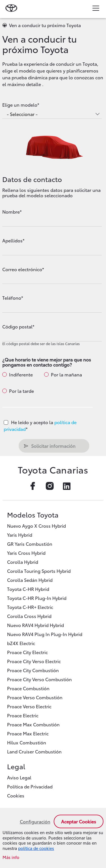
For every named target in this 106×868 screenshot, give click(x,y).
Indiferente (21, 374)
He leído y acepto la (40, 425)
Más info (11, 857)
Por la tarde (21, 391)
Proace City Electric (27, 652)
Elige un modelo (20, 105)
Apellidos (12, 240)
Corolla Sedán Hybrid (30, 580)
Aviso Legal (19, 777)
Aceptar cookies (79, 821)
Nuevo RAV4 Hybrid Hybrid (35, 625)
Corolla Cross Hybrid (29, 616)
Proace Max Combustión (33, 724)
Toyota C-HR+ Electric (30, 607)
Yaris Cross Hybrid (26, 553)
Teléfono (12, 298)
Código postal (17, 326)
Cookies (16, 795)
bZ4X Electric (21, 643)
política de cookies (36, 848)
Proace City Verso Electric (34, 661)
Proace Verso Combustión (35, 697)
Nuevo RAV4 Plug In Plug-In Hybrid (45, 634)
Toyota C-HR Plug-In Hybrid (37, 598)
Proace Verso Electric (29, 706)
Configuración (35, 821)
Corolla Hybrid (23, 562)
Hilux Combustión (27, 742)
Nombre (11, 212)
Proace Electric (23, 715)
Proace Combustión (28, 688)
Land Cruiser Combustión (34, 751)
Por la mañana (66, 374)
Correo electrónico (22, 269)
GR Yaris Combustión (30, 544)
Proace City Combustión (33, 670)
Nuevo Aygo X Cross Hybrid (36, 526)
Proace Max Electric (28, 733)
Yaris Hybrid (20, 535)
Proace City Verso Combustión (39, 679)
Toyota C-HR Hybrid (28, 589)
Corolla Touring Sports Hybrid (39, 571)
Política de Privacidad (30, 786)
